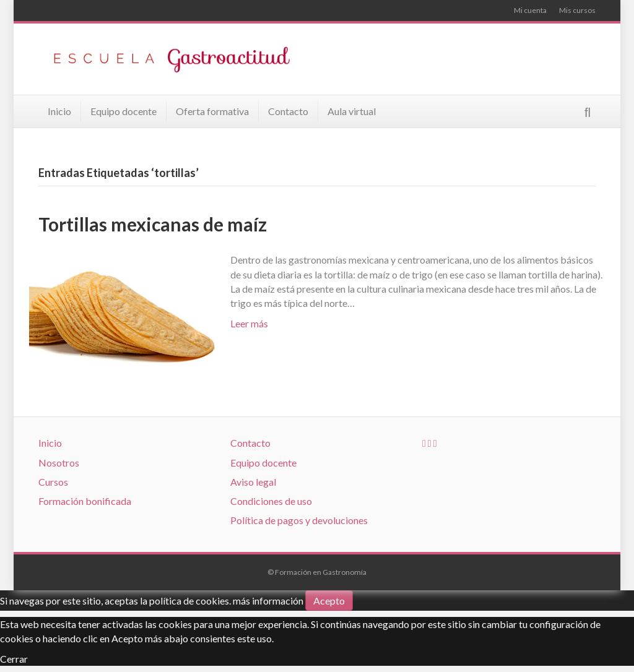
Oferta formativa (212, 111)
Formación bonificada (85, 501)
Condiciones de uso (271, 501)
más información (268, 601)
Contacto (288, 111)
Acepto (329, 601)
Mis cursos (577, 10)
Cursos (53, 482)
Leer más (249, 323)
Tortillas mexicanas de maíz (153, 224)
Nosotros (59, 463)
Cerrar (14, 659)
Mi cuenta (530, 10)
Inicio (59, 111)
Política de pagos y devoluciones (299, 520)
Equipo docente (124, 111)
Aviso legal (253, 482)
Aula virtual (352, 111)
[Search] (588, 112)
